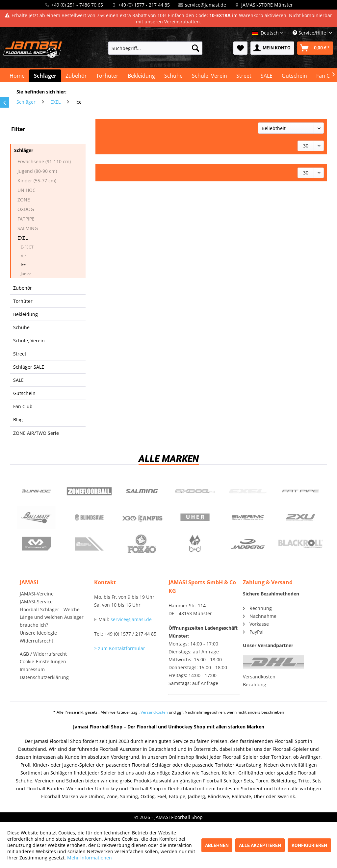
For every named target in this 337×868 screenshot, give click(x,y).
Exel (248, 491)
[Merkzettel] (240, 48)
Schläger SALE (29, 367)
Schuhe (21, 327)
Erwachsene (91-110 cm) (44, 161)
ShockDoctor (89, 544)
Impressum (32, 669)
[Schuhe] (173, 76)
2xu (301, 517)
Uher (195, 517)
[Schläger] (45, 76)
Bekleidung (26, 314)
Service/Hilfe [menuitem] (310, 33)
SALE (18, 380)
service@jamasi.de (206, 5)
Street (20, 354)
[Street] (244, 76)
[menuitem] (156, 48)
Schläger (24, 150)
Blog (18, 420)
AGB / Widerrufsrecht (43, 654)
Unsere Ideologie (38, 633)
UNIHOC (26, 190)
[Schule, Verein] (209, 76)
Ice (23, 265)
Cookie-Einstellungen (43, 661)
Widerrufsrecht (37, 641)
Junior (26, 274)
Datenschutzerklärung (44, 677)
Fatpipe (301, 491)
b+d (195, 544)
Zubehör (23, 288)
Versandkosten (259, 677)
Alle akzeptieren (260, 845)
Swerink (248, 517)
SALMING (28, 228)
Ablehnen (217, 845)
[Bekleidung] (141, 76)
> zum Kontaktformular (120, 648)
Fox (142, 544)
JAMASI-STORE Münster (267, 5)
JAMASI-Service (36, 602)
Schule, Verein (29, 341)
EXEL (23, 238)
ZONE (24, 200)
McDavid (36, 544)
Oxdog (195, 491)
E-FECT (27, 247)
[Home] (17, 76)
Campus (142, 517)
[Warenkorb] (315, 48)
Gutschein (24, 393)
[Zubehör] (76, 76)
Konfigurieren (309, 845)
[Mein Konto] (272, 48)
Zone (89, 491)
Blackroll (301, 544)
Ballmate (36, 517)
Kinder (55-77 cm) (37, 181)
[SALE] (267, 76)
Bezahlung (255, 684)
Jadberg (248, 544)
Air (23, 256)
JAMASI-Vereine (37, 594)
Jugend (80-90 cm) (37, 171)
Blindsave (89, 517)
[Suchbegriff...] (156, 48)
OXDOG (26, 209)
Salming (142, 491)
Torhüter (23, 301)
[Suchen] (195, 48)
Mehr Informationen (90, 858)
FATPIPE (26, 219)
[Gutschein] (294, 76)
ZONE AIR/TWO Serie (36, 433)
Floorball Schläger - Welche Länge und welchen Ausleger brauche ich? (52, 617)
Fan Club (23, 406)
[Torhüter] (107, 76)
